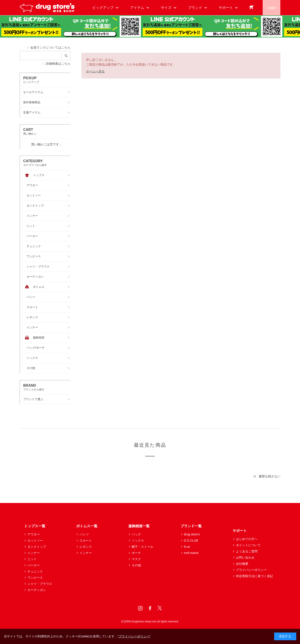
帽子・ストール (142, 547)
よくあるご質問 (247, 551)
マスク (136, 559)
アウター (34, 534)
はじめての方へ (247, 539)
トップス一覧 (35, 526)
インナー (34, 553)
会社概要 (242, 564)
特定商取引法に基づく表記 (254, 576)
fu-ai (187, 547)
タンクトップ (37, 547)
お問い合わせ (245, 557)
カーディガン (37, 590)
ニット (32, 559)
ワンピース (35, 578)
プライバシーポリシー (251, 570)
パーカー (34, 565)
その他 (136, 565)
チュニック (35, 571)
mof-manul (191, 553)
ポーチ (136, 553)
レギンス (86, 547)
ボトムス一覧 (87, 526)
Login (271, 8)
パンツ (84, 534)
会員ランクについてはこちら (50, 47)
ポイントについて (248, 545)
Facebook (150, 608)
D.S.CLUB (191, 540)
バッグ (136, 534)
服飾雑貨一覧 (139, 526)
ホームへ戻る (95, 71)
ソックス (138, 540)
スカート (86, 540)
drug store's (192, 534)
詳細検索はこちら (58, 64)
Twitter (160, 608)
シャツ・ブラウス (40, 584)
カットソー (35, 540)
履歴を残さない (270, 476)
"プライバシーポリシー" (134, 636)
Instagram (140, 608)
